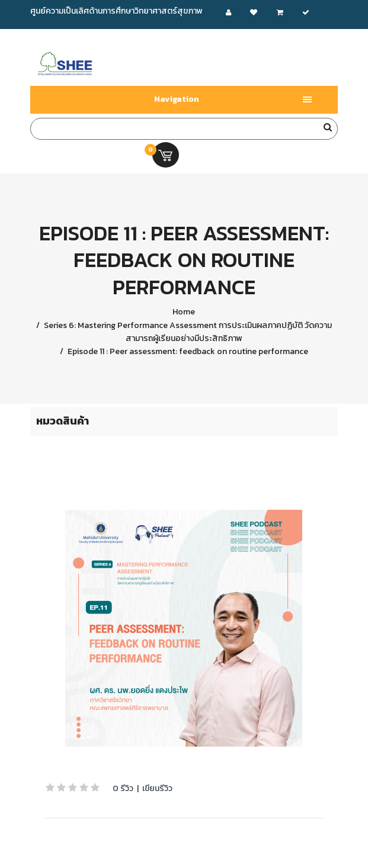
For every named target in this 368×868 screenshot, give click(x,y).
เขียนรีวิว (157, 788)
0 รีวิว (123, 788)
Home (184, 312)
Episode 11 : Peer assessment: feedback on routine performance (187, 351)
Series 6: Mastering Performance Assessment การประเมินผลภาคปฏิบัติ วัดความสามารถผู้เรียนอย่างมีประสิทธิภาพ (187, 332)
